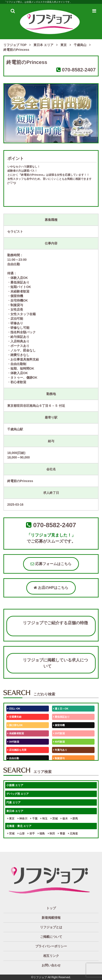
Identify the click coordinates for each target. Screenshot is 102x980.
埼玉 (44, 819)
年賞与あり (60, 750)
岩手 (31, 834)
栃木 (64, 819)
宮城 (11, 834)
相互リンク (51, 956)
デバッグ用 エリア (18, 794)
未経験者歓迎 (16, 733)
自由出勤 (13, 758)
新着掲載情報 (51, 918)
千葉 (34, 819)
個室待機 (59, 725)
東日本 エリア (15, 811)
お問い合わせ (51, 965)
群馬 (74, 819)
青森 (61, 834)
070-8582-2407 (79, 70)
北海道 (73, 834)
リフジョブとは (51, 927)
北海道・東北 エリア (19, 826)
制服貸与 (59, 758)
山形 (21, 834)
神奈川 (23, 819)
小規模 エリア (15, 785)
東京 (11, 819)
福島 (41, 834)
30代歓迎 (13, 742)
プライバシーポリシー (51, 946)
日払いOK (14, 709)
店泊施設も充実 (17, 750)
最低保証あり (61, 717)
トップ (51, 908)
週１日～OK (61, 709)
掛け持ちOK (15, 725)
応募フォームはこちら (51, 564)
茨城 (54, 819)
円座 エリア (13, 802)
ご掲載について (51, 937)
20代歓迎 (59, 733)
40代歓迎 (59, 742)
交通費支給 (14, 717)
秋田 (51, 834)
